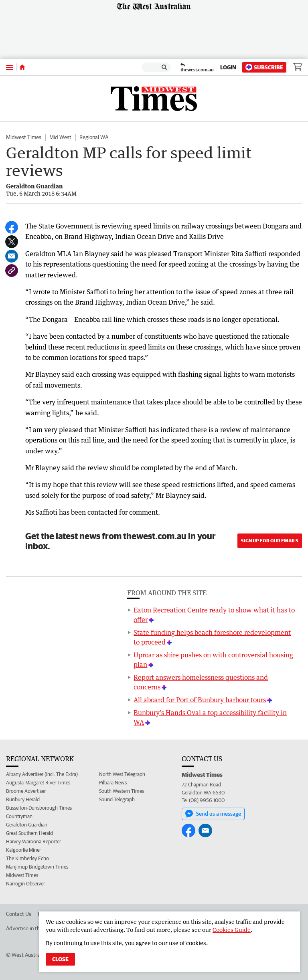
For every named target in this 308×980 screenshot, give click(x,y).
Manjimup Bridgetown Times (37, 867)
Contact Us (19, 914)
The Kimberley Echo (27, 858)
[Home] (22, 67)
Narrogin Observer (25, 884)
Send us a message (213, 814)
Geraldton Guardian (27, 825)
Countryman (19, 816)
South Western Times (122, 791)
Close (60, 959)
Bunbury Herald (23, 799)
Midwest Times (24, 137)
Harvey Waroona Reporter (33, 842)
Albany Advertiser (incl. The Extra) (42, 774)
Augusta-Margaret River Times (38, 783)
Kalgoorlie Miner (23, 850)
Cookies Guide (232, 930)
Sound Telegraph (117, 799)
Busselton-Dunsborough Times (39, 808)
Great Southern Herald (29, 833)
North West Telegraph (122, 774)
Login (228, 67)
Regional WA (94, 137)
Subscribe (264, 67)
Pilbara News (113, 783)
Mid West (60, 137)
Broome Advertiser (26, 791)
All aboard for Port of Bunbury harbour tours (200, 700)
